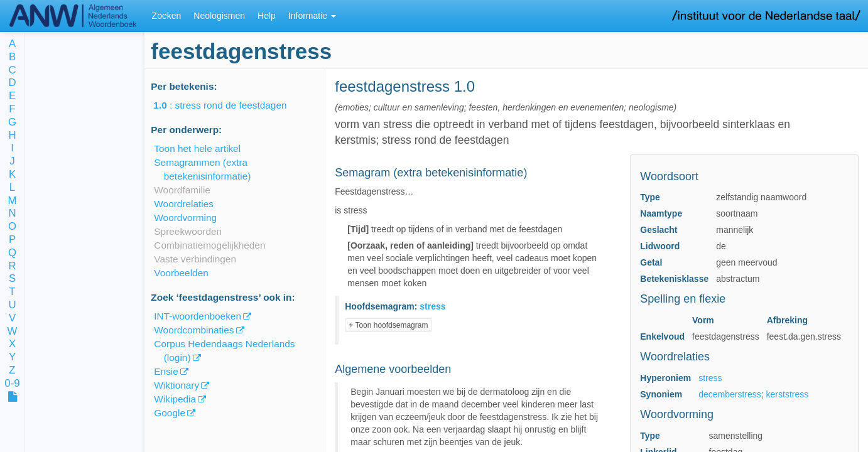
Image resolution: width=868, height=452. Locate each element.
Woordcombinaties (194, 330)
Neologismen (219, 16)
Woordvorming (185, 218)
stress (710, 378)
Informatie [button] (312, 16)
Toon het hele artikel (197, 148)
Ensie (166, 371)
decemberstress (730, 394)
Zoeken (167, 16)
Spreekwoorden (188, 231)
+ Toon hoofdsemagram (388, 325)
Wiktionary (176, 385)
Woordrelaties (184, 204)
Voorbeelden (181, 273)
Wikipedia (175, 399)
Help (267, 16)
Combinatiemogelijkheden (209, 245)
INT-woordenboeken (198, 316)
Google (170, 413)
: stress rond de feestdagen (229, 105)
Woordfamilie (182, 190)
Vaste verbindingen (195, 259)
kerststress (788, 394)
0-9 (12, 384)
